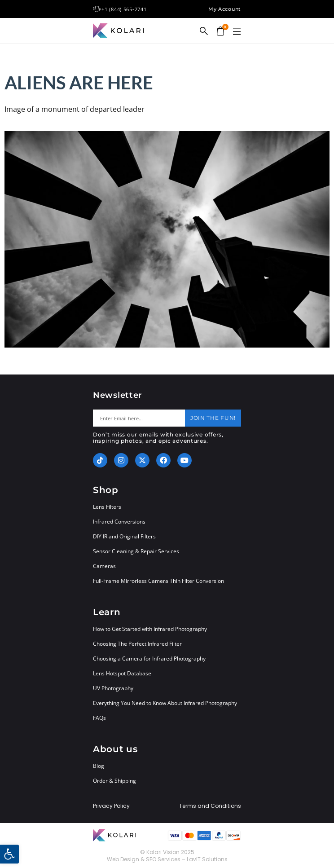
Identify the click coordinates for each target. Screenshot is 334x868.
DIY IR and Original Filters (124, 536)
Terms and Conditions (210, 806)
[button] (237, 32)
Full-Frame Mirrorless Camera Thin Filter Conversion (158, 581)
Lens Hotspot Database (122, 673)
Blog (99, 766)
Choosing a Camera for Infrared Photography (149, 659)
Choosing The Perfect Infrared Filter (137, 644)
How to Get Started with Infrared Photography (150, 629)
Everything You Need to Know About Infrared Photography (165, 703)
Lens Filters (107, 507)
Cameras (104, 566)
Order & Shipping (114, 781)
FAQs (99, 718)
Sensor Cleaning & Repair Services (136, 551)
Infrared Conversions (119, 522)
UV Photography (113, 688)
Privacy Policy (111, 806)
